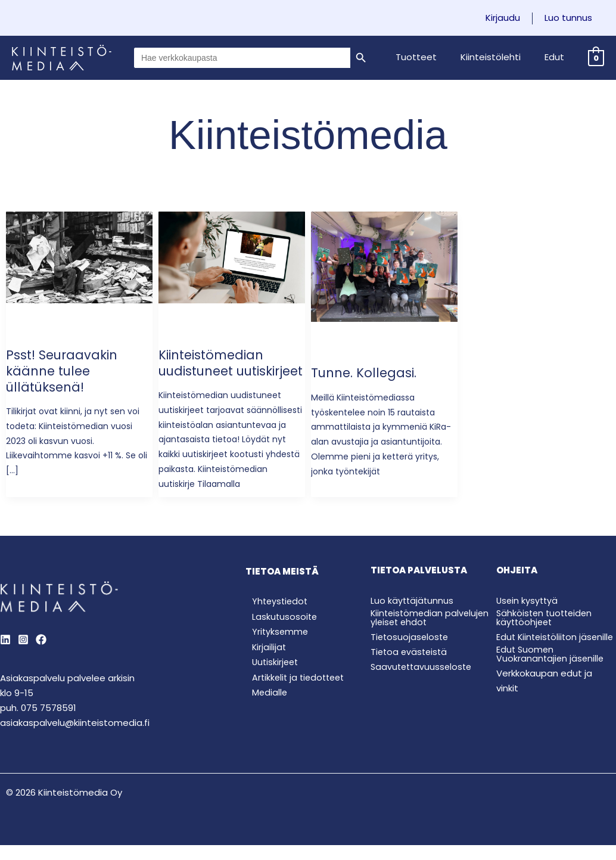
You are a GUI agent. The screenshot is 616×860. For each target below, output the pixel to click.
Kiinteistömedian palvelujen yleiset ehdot (424, 634)
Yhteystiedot (275, 618)
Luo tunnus (571, 18)
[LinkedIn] (5, 656)
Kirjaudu (512, 18)
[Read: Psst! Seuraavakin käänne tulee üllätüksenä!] (79, 257)
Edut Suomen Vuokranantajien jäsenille (551, 676)
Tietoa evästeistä (410, 668)
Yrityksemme (274, 650)
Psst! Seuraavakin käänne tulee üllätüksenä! (64, 371)
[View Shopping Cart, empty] (596, 58)
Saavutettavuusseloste (423, 682)
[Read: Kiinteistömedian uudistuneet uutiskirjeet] (232, 257)
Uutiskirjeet (270, 682)
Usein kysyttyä (528, 617)
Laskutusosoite (279, 634)
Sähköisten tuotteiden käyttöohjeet (546, 634)
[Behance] (41, 656)
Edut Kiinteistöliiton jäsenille (538, 655)
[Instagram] (23, 656)
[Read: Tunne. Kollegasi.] (384, 266)
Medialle (264, 714)
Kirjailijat (263, 666)
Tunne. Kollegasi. (367, 373)
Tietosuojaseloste (411, 653)
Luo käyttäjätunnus (413, 617)
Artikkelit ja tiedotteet (294, 698)
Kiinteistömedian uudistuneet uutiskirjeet (215, 371)
